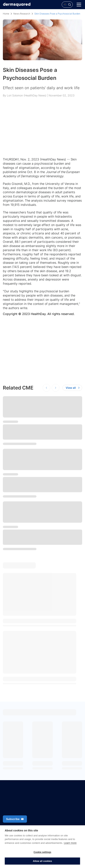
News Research (22, 14)
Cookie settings (42, 852)
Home (6, 14)
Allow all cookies (42, 861)
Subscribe (15, 819)
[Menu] (79, 5)
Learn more (70, 843)
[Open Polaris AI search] (67, 5)
